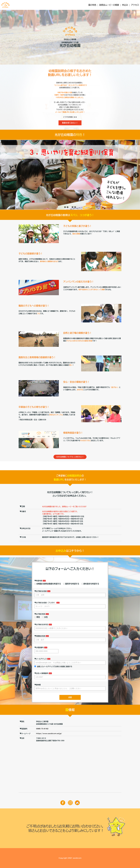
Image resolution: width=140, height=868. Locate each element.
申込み (125, 5)
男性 (37, 617)
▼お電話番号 (39, 647)
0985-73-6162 (42, 729)
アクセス (135, 5)
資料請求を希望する (90, 584)
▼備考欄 (38, 685)
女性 (45, 617)
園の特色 (92, 5)
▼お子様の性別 (40, 614)
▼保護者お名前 (40, 636)
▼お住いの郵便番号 (41, 673)
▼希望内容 (38, 581)
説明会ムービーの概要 (109, 5)
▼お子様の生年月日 (41, 625)
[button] (65, 207)
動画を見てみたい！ (70, 123)
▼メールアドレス (41, 659)
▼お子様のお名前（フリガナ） (45, 603)
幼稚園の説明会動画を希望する (48, 584)
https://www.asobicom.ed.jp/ (49, 734)
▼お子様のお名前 (41, 591)
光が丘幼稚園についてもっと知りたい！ (70, 457)
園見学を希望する (71, 584)
